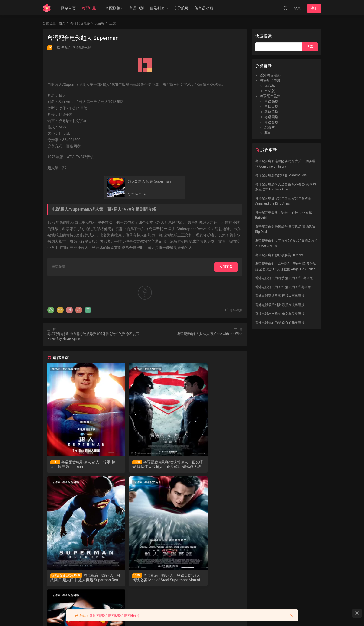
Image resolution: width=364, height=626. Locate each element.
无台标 (66, 48)
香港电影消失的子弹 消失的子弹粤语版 (283, 287)
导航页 (181, 8)
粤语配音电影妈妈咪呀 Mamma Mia (281, 175)
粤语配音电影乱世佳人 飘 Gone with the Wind (210, 334)
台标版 (270, 91)
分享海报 (234, 310)
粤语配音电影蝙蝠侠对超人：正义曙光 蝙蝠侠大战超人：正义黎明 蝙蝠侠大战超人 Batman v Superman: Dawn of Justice (144, 465)
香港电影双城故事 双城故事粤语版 (280, 296)
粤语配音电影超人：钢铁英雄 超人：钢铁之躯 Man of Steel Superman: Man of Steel (77, 579)
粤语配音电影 (82, 48)
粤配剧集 (113, 8)
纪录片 (270, 127)
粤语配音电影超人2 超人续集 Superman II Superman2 (145, 579)
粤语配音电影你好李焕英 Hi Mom (279, 255)
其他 (268, 133)
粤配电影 (89, 8)
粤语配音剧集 (270, 96)
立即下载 (226, 267)
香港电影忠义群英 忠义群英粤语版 (280, 314)
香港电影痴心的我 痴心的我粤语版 (280, 323)
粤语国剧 (271, 117)
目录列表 (157, 8)
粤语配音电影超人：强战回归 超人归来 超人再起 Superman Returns (211, 465)
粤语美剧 (271, 112)
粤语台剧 (271, 122)
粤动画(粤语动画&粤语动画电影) (114, 616)
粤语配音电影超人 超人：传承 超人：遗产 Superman (77, 464)
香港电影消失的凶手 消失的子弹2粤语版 (284, 278)
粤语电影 (136, 8)
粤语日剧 (271, 106)
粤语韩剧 (271, 101)
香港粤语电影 (270, 75)
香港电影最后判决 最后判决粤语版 (280, 305)
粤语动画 (204, 8)
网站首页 (68, 8)
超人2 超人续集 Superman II (151, 181)
